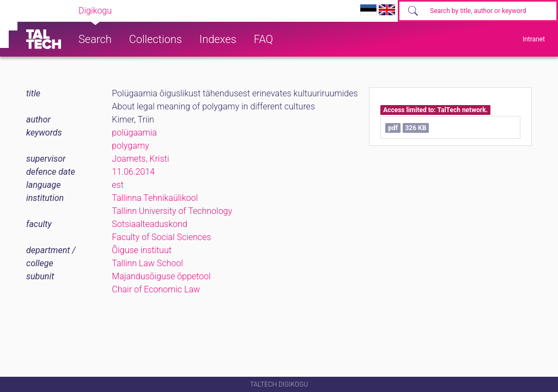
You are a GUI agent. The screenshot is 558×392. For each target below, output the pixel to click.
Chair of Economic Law (156, 289)
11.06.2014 (133, 172)
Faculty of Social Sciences (161, 237)
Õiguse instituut (141, 250)
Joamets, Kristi (140, 159)
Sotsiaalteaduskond (149, 224)
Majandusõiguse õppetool (161, 276)
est (118, 185)
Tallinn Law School (147, 263)
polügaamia (134, 133)
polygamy (130, 146)
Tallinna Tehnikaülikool (155, 198)
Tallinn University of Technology (172, 211)
